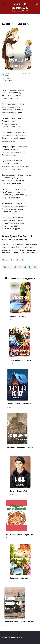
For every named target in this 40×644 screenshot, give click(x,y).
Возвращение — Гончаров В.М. (20, 447)
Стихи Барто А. (23, 260)
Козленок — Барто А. (19, 578)
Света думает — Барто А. (20, 360)
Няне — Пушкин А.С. (18, 491)
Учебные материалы (20, 6)
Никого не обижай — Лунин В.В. (20, 534)
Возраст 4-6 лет (9, 260)
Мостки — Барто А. (18, 316)
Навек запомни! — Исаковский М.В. (20, 622)
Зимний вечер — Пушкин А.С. (20, 404)
